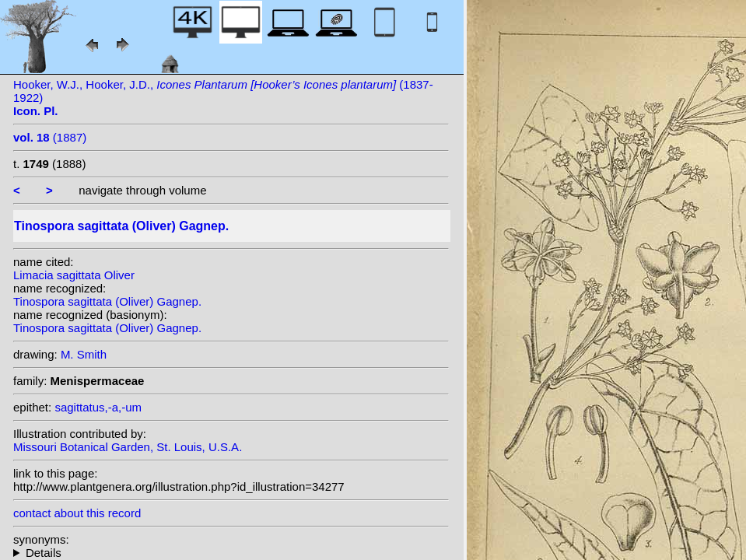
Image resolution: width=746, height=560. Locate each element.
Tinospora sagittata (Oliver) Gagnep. (107, 301)
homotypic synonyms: (231, 553)
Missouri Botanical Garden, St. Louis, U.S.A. (128, 447)
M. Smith (84, 354)
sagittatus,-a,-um (98, 407)
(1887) (50, 137)
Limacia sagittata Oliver (74, 275)
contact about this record (77, 513)
